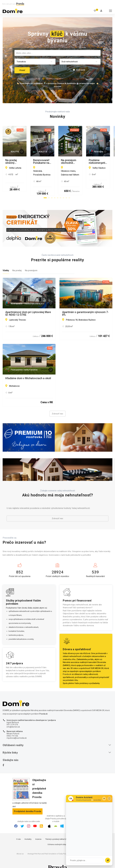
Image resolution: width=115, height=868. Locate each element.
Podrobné (79, 70)
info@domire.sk (13, 720)
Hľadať (22, 70)
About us (20, 846)
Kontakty (28, 832)
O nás (18, 832)
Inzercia (38, 832)
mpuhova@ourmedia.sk (17, 731)
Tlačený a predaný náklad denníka (58, 832)
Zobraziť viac (58, 406)
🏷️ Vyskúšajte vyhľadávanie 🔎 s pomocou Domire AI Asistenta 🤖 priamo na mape (56, 83)
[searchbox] (58, 53)
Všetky (6, 263)
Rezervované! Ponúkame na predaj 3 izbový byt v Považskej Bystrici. (84, 161)
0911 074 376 (12, 717)
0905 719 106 (12, 729)
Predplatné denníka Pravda (27, 804)
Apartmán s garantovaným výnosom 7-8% (85, 306)
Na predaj (17, 263)
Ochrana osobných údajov (58, 837)
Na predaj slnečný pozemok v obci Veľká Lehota (26, 161)
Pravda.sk (67, 667)
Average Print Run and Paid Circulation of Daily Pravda (48, 846)
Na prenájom (31, 263)
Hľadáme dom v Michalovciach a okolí (28, 371)
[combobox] (58, 53)
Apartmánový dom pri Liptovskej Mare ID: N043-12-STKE (28, 306)
